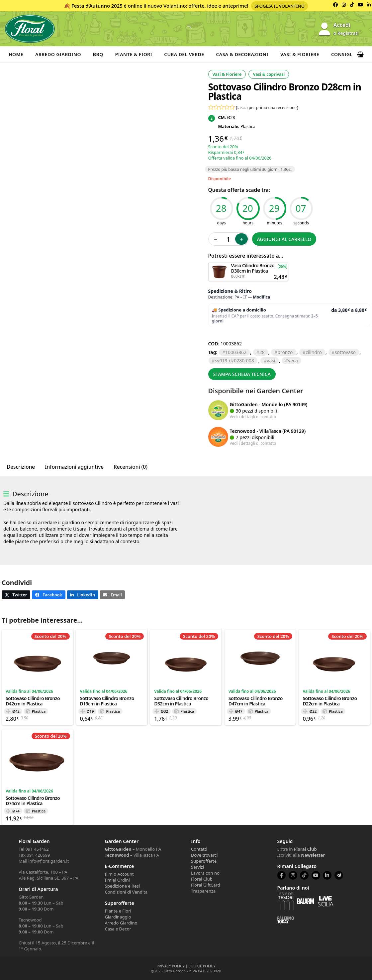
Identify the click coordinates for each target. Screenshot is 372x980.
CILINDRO (314, 352)
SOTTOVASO (345, 352)
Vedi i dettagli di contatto (253, 417)
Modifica (262, 297)
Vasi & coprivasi (269, 74)
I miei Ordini (117, 880)
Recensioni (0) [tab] (131, 467)
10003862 (236, 352)
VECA (293, 361)
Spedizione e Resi (123, 886)
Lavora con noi (206, 873)
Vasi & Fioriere (300, 54)
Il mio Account (119, 874)
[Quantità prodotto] (229, 239)
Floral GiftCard (206, 885)
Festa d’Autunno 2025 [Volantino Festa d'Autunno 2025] (97, 6)
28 (262, 352)
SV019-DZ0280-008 (234, 361)
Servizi (197, 867)
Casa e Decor (118, 929)
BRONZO (285, 352)
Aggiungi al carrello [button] (248, 266)
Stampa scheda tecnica (242, 374)
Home (16, 54)
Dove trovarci (204, 855)
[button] (362, 55)
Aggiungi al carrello (284, 239)
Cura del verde (184, 54)
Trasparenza (203, 891)
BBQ (98, 54)
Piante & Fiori (134, 54)
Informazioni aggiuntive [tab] (74, 467)
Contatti (199, 849)
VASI (271, 361)
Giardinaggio (118, 917)
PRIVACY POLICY (170, 966)
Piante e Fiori (118, 911)
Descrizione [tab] (21, 467)
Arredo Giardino (58, 54)
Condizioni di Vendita (126, 892)
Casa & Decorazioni (242, 54)
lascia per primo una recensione (267, 107)
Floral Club (202, 879)
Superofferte (204, 861)
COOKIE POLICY (202, 966)
